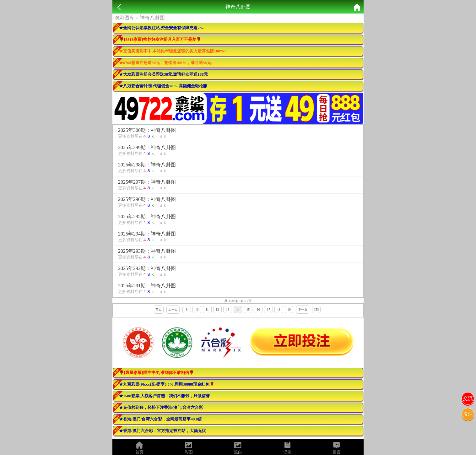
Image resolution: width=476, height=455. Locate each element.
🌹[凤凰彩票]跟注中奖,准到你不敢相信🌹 (157, 373)
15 (248, 309)
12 (217, 309)
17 (268, 309)
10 (197, 309)
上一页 (173, 309)
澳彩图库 (124, 18)
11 (207, 309)
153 (316, 309)
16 (258, 309)
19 (289, 309)
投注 (468, 414)
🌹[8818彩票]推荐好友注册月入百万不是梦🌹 (160, 39)
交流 (468, 398)
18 (279, 309)
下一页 (303, 309)
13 (228, 309)
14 (238, 309)
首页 (159, 309)
